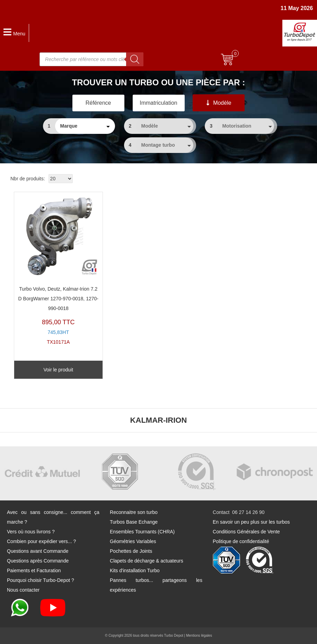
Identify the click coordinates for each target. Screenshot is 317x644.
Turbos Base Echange (134, 522)
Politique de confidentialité (241, 541)
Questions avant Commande (38, 551)
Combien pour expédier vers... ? (41, 541)
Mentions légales (199, 636)
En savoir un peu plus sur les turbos (251, 522)
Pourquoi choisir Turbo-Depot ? (41, 580)
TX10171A (58, 270)
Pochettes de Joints (131, 551)
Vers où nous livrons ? (31, 532)
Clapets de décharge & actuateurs (147, 561)
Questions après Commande (38, 561)
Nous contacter (23, 590)
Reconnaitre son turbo (134, 512)
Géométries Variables (133, 541)
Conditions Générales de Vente (246, 532)
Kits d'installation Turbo (135, 570)
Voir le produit (58, 370)
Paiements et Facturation (34, 570)
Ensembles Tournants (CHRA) (142, 532)
